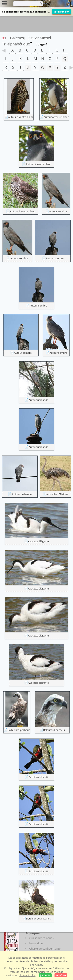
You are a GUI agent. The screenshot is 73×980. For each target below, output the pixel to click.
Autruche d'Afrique (57, 494)
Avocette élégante (38, 541)
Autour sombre (58, 211)
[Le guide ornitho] (12, 942)
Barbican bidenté (39, 777)
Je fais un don (62, 12)
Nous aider (36, 943)
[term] (25, 4)
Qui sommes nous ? (42, 938)
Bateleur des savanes (38, 919)
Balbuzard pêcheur (19, 730)
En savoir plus (27, 975)
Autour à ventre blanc (21, 117)
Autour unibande (38, 400)
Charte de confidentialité (45, 949)
